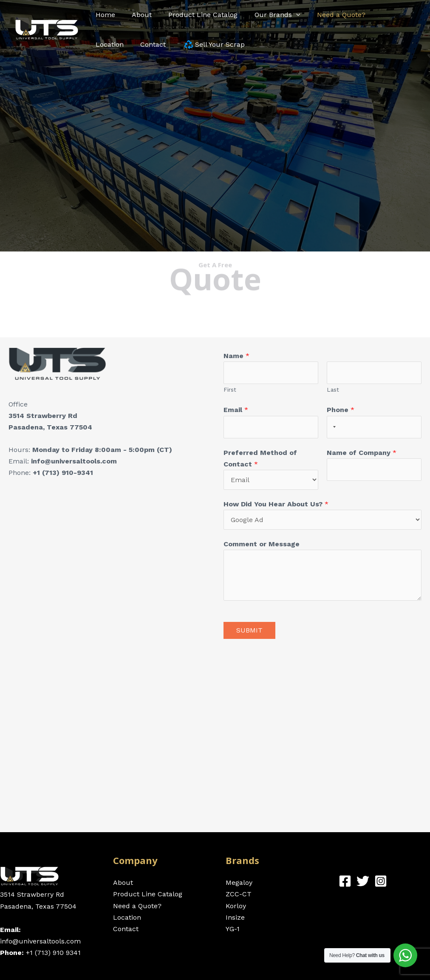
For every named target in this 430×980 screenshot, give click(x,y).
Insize (235, 917)
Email (236, 410)
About (123, 883)
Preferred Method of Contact (260, 458)
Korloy (236, 906)
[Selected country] (333, 427)
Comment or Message (262, 544)
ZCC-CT (239, 894)
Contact (126, 929)
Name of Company (362, 453)
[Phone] (374, 427)
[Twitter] (363, 881)
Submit (249, 630)
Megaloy (239, 883)
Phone (341, 410)
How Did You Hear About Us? (276, 504)
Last (333, 390)
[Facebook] (345, 881)
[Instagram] (381, 881)
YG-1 (233, 929)
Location (127, 917)
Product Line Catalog (148, 894)
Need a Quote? (137, 906)
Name (236, 356)
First (230, 390)
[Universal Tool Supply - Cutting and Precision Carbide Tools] (47, 29)
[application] (285, 15)
